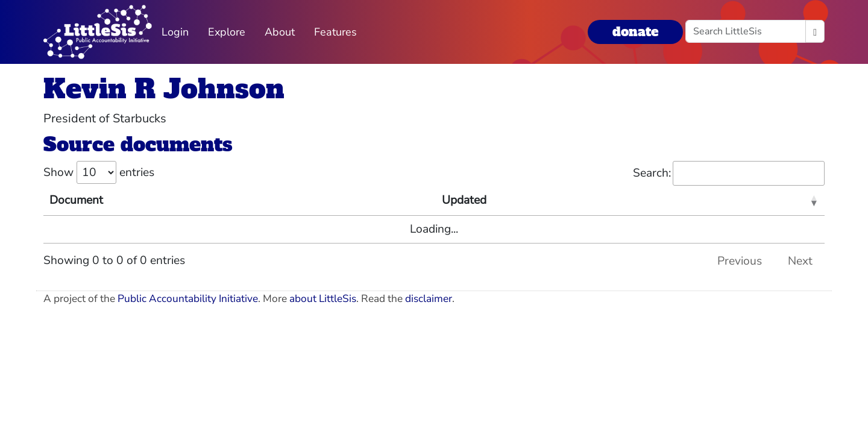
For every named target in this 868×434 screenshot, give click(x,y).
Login (175, 32)
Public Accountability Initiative (188, 299)
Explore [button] (227, 32)
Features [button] (335, 32)
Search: (729, 173)
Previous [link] (740, 261)
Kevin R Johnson (164, 89)
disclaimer (429, 299)
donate (635, 32)
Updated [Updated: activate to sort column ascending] (464, 200)
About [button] (280, 32)
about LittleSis (323, 299)
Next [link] (800, 261)
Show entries (99, 172)
